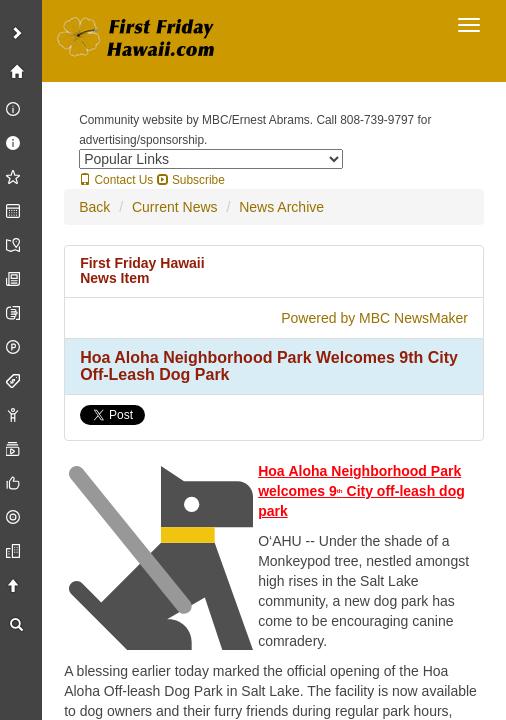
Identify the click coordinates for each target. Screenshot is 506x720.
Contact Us (116, 180)
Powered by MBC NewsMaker (374, 318)
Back (94, 207)
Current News (175, 207)
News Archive (281, 207)
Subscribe (191, 180)
